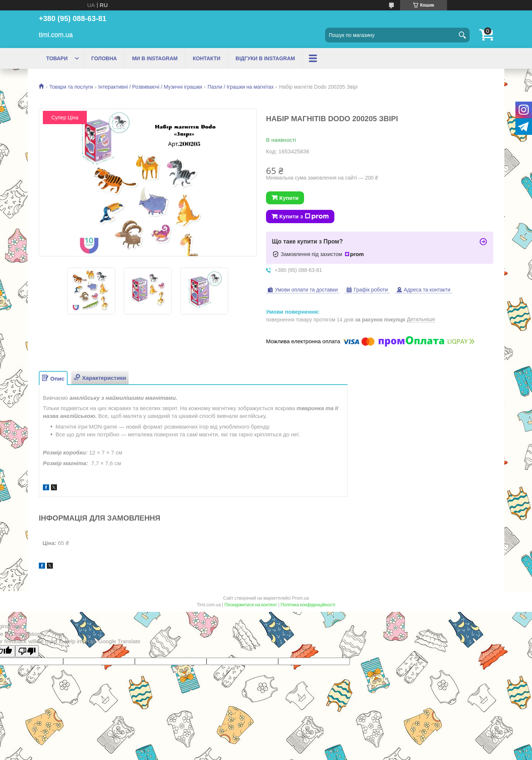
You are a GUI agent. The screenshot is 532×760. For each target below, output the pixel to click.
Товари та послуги (71, 87)
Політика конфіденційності (308, 605)
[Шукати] (462, 35)
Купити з (304, 217)
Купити (289, 198)
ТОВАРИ (57, 58)
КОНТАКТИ (207, 58)
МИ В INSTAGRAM (155, 58)
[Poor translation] (27, 651)
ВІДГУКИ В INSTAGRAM (265, 58)
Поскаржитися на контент (250, 605)
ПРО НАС (322, 58)
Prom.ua (301, 598)
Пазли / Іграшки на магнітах (241, 87)
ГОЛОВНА (104, 58)
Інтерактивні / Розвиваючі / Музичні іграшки (150, 87)
